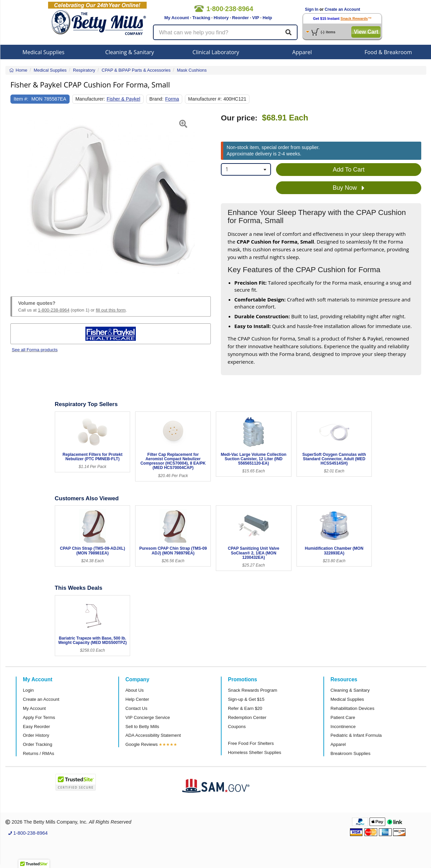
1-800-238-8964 (54, 310)
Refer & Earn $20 (245, 708)
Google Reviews (142, 744)
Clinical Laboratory (216, 52)
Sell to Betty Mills (142, 727)
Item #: (21, 99)
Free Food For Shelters (251, 743)
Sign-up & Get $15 (246, 699)
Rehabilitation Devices (352, 708)
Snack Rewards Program (253, 690)
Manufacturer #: (205, 99)
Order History (36, 735)
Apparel (302, 52)
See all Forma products (35, 350)
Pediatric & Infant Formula (356, 735)
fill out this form (111, 310)
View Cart (366, 32)
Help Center (137, 699)
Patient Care (343, 717)
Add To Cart (349, 170)
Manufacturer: (90, 99)
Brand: (156, 99)
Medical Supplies (44, 52)
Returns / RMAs (38, 753)
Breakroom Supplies (350, 753)
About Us (134, 690)
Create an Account (343, 9)
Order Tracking (37, 744)
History (221, 18)
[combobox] (246, 169)
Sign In (312, 9)
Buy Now (348, 188)
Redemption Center (247, 717)
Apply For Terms (39, 717)
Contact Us (136, 708)
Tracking (201, 18)
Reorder (240, 18)
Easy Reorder (36, 727)
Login (28, 690)
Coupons (237, 727)
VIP (256, 18)
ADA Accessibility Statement (153, 735)
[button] (17, 197)
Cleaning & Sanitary (130, 52)
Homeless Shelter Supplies (254, 752)
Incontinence (343, 727)
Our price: (239, 118)
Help (267, 18)
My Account (177, 18)
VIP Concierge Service (148, 717)
